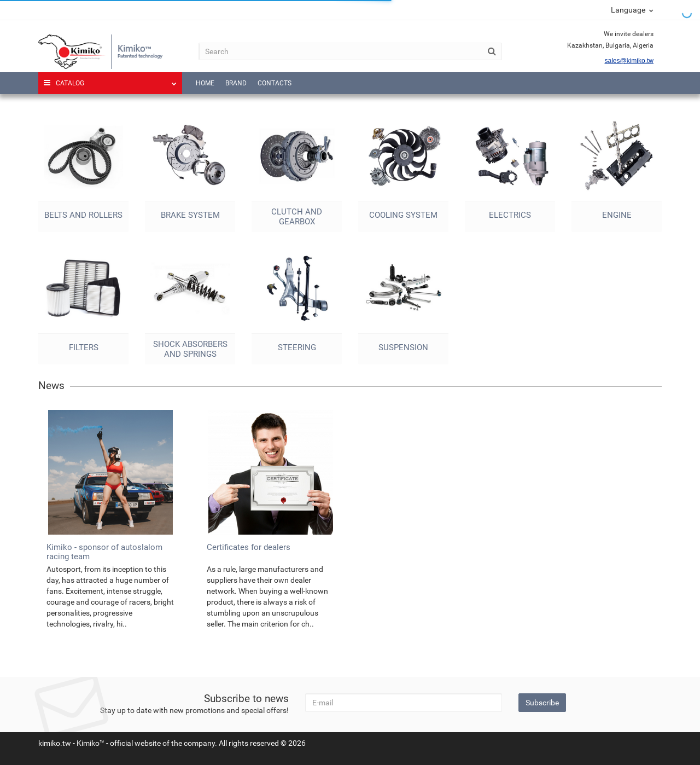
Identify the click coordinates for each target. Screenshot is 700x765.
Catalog (110, 80)
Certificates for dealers (249, 547)
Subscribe (542, 703)
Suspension (403, 347)
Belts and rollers (83, 215)
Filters (84, 347)
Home (205, 83)
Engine (617, 215)
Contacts (275, 83)
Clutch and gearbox (297, 217)
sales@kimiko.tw (629, 61)
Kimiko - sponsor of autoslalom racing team (104, 552)
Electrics (510, 215)
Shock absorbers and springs (190, 349)
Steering (297, 347)
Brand (236, 83)
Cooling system (403, 215)
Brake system (190, 215)
